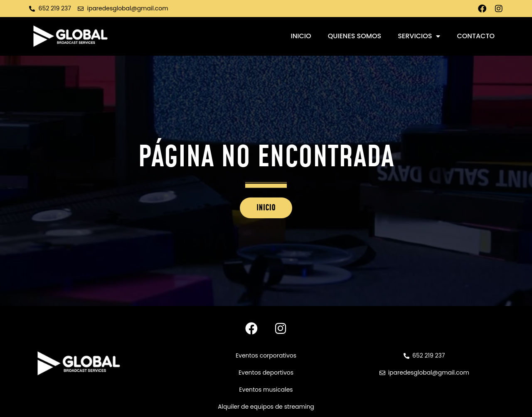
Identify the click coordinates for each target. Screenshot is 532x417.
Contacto (476, 36)
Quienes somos (355, 36)
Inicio (301, 36)
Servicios (419, 36)
